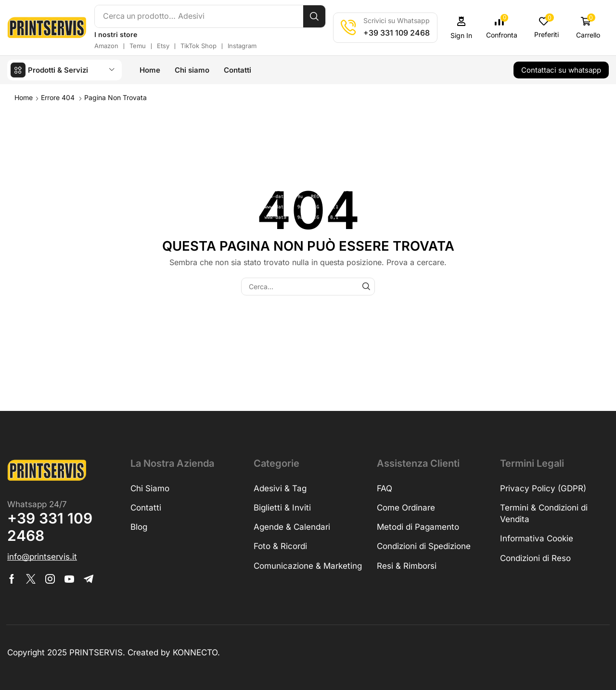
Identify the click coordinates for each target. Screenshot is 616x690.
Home (24, 97)
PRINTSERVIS (96, 652)
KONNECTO (195, 652)
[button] (462, 28)
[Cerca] (315, 16)
